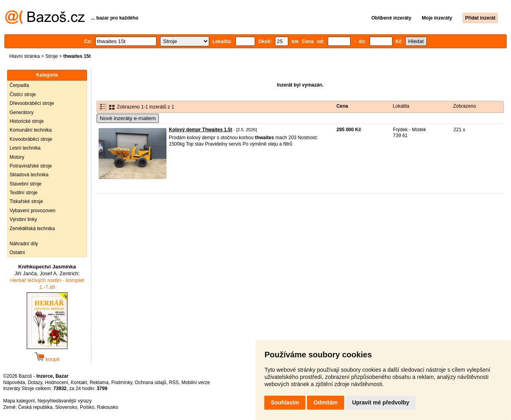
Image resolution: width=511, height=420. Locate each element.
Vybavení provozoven (33, 211)
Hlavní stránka (25, 56)
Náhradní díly (24, 244)
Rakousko (108, 407)
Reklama (99, 383)
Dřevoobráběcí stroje (32, 103)
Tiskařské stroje (26, 201)
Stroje (51, 56)
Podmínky (122, 383)
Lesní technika (25, 148)
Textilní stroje (24, 193)
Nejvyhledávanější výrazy (64, 401)
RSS (174, 383)
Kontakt (79, 383)
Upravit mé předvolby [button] (381, 402)
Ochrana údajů (151, 383)
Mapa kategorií (19, 401)
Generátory (22, 112)
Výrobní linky (23, 219)
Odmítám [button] (326, 402)
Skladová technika (29, 175)
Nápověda (14, 383)
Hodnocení (57, 383)
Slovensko (66, 407)
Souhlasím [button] (285, 402)
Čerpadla (19, 85)
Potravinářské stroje (31, 166)
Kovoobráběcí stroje (31, 139)
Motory (17, 157)
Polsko (87, 407)
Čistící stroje (23, 95)
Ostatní (17, 252)
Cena (342, 106)
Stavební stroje (26, 184)
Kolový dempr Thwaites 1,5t (201, 130)
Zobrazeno (464, 106)
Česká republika (35, 407)
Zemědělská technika (32, 229)
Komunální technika (31, 130)
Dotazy (35, 383)
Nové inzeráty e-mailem (128, 118)
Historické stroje (27, 121)
